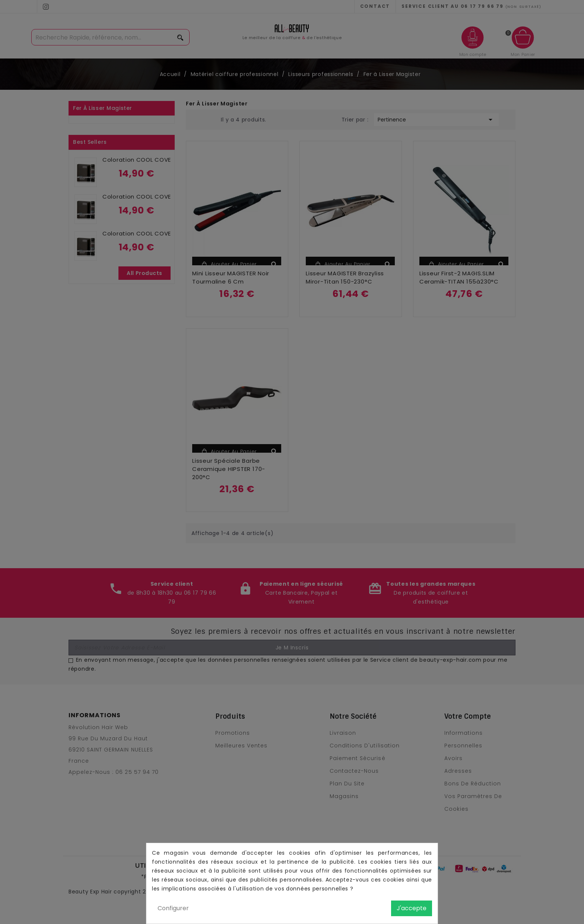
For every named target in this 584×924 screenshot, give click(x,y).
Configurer (173, 908)
